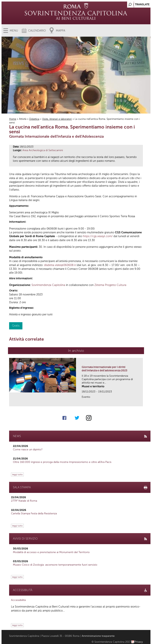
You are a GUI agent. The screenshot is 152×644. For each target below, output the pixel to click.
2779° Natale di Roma (24, 501)
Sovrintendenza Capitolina (48, 285)
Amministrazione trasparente (98, 636)
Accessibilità (18, 600)
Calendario (37, 31)
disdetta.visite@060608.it (60, 265)
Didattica (34, 119)
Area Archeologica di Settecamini (43, 150)
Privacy (139, 642)
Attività (23, 119)
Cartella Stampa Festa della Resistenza (34, 513)
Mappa (61, 31)
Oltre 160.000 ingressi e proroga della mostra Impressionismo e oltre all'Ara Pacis (62, 462)
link (141, 402)
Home (13, 119)
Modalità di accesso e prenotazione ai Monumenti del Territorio (51, 552)
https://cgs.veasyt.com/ (98, 236)
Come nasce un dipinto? (28, 449)
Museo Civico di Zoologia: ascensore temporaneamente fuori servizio (55, 565)
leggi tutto (17, 474)
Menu (14, 31)
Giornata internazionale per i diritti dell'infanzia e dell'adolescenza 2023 (104, 369)
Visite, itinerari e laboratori (57, 119)
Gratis (16, 326)
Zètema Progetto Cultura (110, 285)
